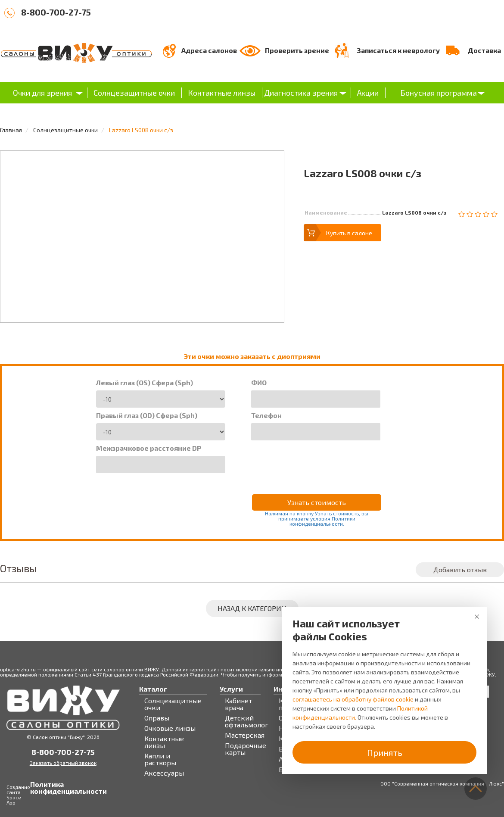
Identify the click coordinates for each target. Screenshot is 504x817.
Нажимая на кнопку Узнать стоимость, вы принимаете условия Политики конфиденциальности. (317, 518)
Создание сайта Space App (18, 795)
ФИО (259, 383)
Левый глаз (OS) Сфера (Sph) (145, 383)
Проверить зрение (297, 50)
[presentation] (317, 462)
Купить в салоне (349, 233)
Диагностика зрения (301, 93)
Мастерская (245, 735)
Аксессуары (164, 773)
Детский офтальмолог (247, 721)
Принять (385, 752)
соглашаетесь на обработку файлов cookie (353, 699)
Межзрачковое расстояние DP (149, 448)
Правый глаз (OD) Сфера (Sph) (147, 415)
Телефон (266, 415)
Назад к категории (252, 608)
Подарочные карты (246, 749)
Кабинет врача (238, 704)
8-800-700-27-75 (56, 12)
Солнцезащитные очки (134, 93)
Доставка (484, 50)
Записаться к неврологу (398, 50)
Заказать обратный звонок (63, 763)
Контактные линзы (222, 93)
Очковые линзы (170, 728)
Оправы (157, 718)
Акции (368, 93)
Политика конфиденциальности (39, 788)
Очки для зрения (42, 93)
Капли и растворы (160, 759)
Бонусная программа (439, 93)
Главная (11, 130)
